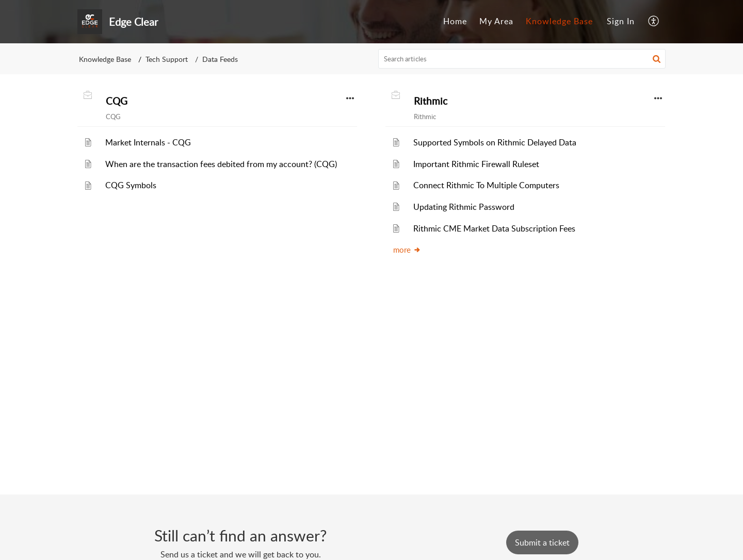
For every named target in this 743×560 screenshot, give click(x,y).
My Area (496, 21)
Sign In (621, 21)
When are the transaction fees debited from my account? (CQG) (221, 164)
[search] (522, 59)
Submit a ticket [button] (542, 542)
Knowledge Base (559, 21)
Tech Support (167, 59)
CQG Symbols (131, 185)
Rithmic (431, 101)
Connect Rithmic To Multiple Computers (486, 185)
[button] (654, 22)
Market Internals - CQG (148, 142)
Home (455, 21)
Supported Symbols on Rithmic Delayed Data (495, 142)
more (407, 250)
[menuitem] (455, 22)
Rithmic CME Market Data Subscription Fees (494, 228)
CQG (117, 101)
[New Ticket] (542, 542)
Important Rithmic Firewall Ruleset (476, 164)
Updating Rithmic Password (464, 207)
